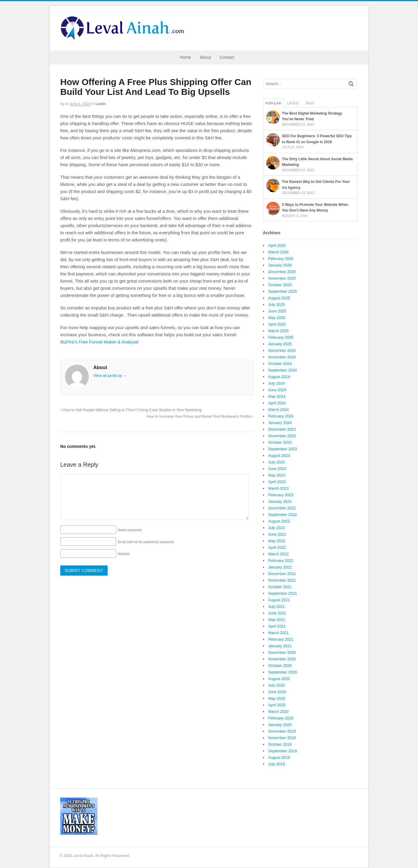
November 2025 (282, 278)
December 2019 (282, 731)
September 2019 (283, 751)
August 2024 (279, 377)
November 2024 (282, 357)
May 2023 (277, 475)
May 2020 (277, 698)
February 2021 (281, 639)
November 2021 (282, 580)
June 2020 (277, 692)
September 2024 (283, 370)
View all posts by (110, 376)
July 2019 (277, 764)
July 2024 (277, 383)
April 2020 (277, 705)
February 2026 (281, 259)
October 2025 (280, 285)
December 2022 (282, 508)
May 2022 (277, 541)
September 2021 (283, 593)
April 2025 (277, 324)
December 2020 (282, 652)
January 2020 (280, 725)
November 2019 (282, 738)
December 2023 (282, 429)
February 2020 (281, 718)
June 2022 (277, 534)
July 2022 (277, 528)
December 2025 (282, 272)
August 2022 (279, 521)
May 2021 (277, 620)
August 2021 (279, 600)
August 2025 (279, 298)
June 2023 (277, 469)
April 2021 (277, 626)
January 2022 (280, 567)
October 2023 (280, 442)
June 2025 (277, 311)
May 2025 (277, 318)
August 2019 (279, 757)
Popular (274, 103)
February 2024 (281, 416)
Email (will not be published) (146, 542)
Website (124, 554)
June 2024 (277, 390)
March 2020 (279, 711)
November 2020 (282, 659)
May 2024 (277, 396)
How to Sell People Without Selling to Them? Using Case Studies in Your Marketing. (131, 410)
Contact (227, 57)
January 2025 (280, 344)
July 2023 (277, 462)
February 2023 (281, 495)
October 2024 (280, 364)
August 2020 (279, 679)
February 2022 (281, 561)
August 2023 (279, 455)
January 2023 (280, 501)
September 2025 (283, 291)
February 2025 (281, 337)
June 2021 (277, 613)
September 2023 (283, 449)
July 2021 (277, 606)
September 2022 (283, 515)
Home (185, 57)
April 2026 (277, 245)
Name (130, 530)
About (205, 57)
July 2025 (277, 305)
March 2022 (279, 554)
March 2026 (279, 252)
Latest (293, 103)
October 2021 (280, 587)
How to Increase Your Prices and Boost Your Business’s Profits (200, 417)
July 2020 (277, 685)
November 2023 (282, 436)
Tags (310, 103)
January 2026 (280, 265)
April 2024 (277, 403)
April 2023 (277, 482)
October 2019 (280, 744)
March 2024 (279, 410)
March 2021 (279, 633)
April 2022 (277, 547)
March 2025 (279, 331)
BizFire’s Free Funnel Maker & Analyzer (100, 342)
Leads (101, 104)
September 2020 (283, 672)
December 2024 (282, 350)
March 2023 (279, 488)
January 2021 (280, 646)
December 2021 (282, 574)
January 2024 (280, 423)
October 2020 (280, 666)
